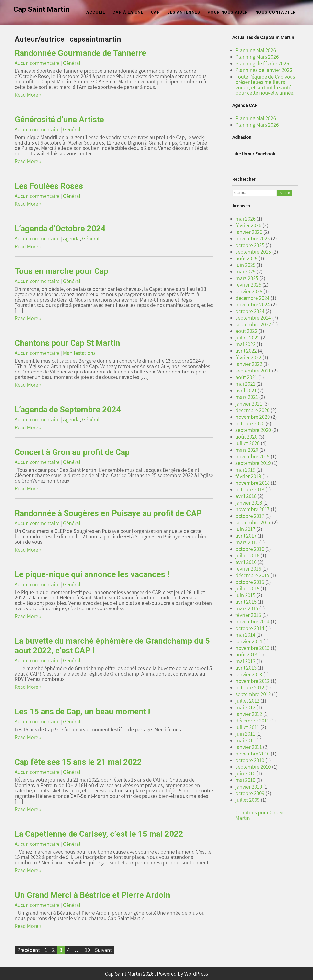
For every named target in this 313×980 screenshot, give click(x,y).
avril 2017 (246, 536)
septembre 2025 (253, 252)
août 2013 (246, 654)
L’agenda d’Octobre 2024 (60, 229)
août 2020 (246, 437)
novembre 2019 (253, 456)
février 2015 (248, 615)
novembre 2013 (253, 648)
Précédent (28, 950)
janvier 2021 (249, 404)
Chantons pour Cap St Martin (67, 343)
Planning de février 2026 (262, 63)
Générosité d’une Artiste (59, 119)
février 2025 (248, 285)
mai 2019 (245, 470)
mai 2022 (246, 344)
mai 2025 (246, 271)
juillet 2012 (247, 701)
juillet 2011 (247, 727)
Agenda (72, 238)
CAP (156, 12)
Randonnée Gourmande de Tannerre (80, 53)
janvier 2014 (249, 641)
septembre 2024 (253, 318)
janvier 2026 (249, 232)
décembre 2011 (252, 721)
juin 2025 (246, 265)
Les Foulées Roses (49, 186)
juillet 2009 (248, 800)
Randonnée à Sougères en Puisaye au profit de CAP (108, 513)
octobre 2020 (250, 423)
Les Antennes (184, 12)
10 (87, 950)
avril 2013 (246, 668)
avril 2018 (246, 496)
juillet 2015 (247, 588)
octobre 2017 (250, 516)
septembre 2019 (253, 463)
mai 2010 (245, 780)
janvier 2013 (249, 674)
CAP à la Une (128, 12)
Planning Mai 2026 (256, 50)
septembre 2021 (253, 371)
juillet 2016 (247, 555)
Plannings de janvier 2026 (264, 70)
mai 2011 (245, 740)
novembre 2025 (253, 238)
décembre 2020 (252, 410)
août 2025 (246, 258)
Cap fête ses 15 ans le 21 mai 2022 (78, 762)
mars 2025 (247, 278)
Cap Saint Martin (41, 9)
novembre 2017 (253, 509)
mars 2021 (247, 397)
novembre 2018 (253, 483)
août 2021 (246, 377)
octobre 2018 (250, 489)
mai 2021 (245, 384)
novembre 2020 (253, 417)
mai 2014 (245, 635)
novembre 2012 (253, 681)
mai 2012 (245, 707)
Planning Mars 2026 (257, 57)
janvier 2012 (249, 714)
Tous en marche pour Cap (61, 271)
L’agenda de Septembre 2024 (68, 410)
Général (72, 63)
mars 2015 (247, 608)
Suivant (103, 950)
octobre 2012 (250, 687)
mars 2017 (247, 542)
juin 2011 (245, 734)
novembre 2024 (253, 304)
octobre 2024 (250, 311)
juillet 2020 (248, 443)
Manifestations (79, 353)
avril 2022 (246, 351)
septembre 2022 (253, 324)
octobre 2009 (250, 793)
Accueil (96, 12)
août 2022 (246, 331)
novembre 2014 (253, 621)
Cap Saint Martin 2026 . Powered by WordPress (157, 974)
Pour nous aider (228, 12)
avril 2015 (246, 602)
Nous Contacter (276, 12)
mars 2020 (247, 450)
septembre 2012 (253, 694)
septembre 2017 (253, 522)
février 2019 (248, 476)
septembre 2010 (253, 767)
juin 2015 (245, 595)
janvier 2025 (249, 291)
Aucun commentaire (37, 63)
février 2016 (248, 569)
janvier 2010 (249, 787)
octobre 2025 (250, 245)
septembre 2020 (253, 430)
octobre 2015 (250, 582)
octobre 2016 (250, 549)
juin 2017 (245, 529)
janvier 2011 (249, 747)
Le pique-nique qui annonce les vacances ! (92, 574)
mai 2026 (246, 219)
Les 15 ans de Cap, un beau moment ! (82, 712)
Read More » (28, 95)
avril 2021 (246, 390)
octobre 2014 (250, 628)
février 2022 (248, 357)
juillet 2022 (248, 338)
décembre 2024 (252, 298)
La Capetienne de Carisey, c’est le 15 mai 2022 (99, 834)
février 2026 (248, 225)
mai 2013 (245, 661)
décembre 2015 (252, 575)
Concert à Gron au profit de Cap (72, 452)
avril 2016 (246, 562)
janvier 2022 (249, 364)
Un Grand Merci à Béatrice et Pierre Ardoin (92, 895)
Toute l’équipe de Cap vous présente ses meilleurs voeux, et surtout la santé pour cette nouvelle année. (265, 85)
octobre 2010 (250, 760)
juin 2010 (245, 773)
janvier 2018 (249, 503)
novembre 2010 (253, 754)
